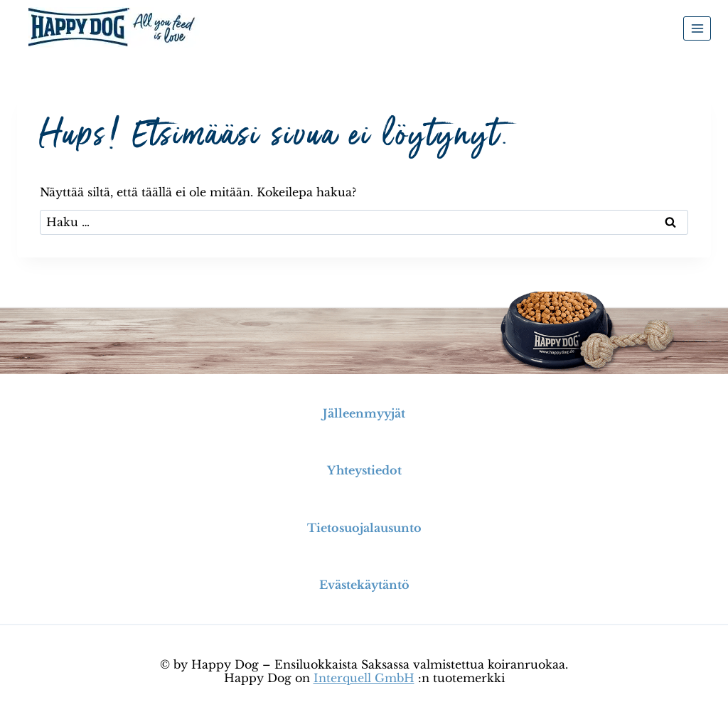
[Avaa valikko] (697, 28)
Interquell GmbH (364, 678)
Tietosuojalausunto (364, 528)
